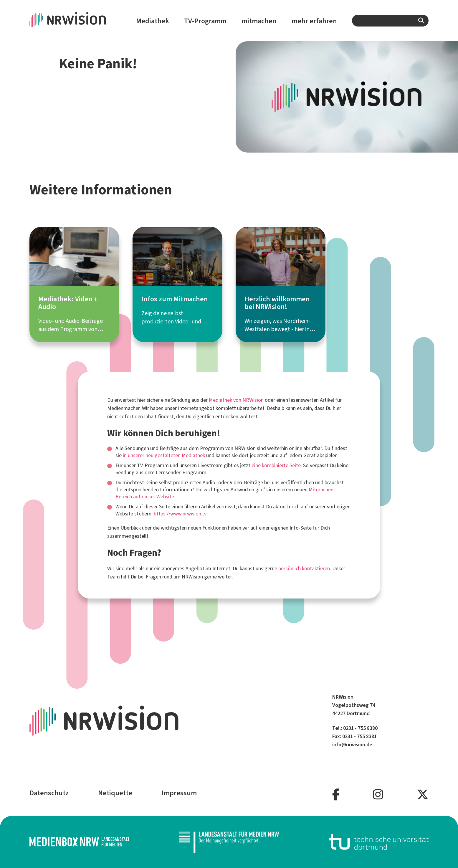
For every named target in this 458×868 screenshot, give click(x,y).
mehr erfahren (314, 21)
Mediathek (153, 21)
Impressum (179, 793)
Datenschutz (49, 793)
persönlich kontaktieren (304, 568)
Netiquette (115, 793)
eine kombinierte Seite (276, 465)
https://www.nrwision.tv (180, 514)
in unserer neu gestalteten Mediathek (164, 455)
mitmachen (259, 21)
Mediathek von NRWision (236, 400)
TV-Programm (205, 21)
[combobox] (390, 21)
